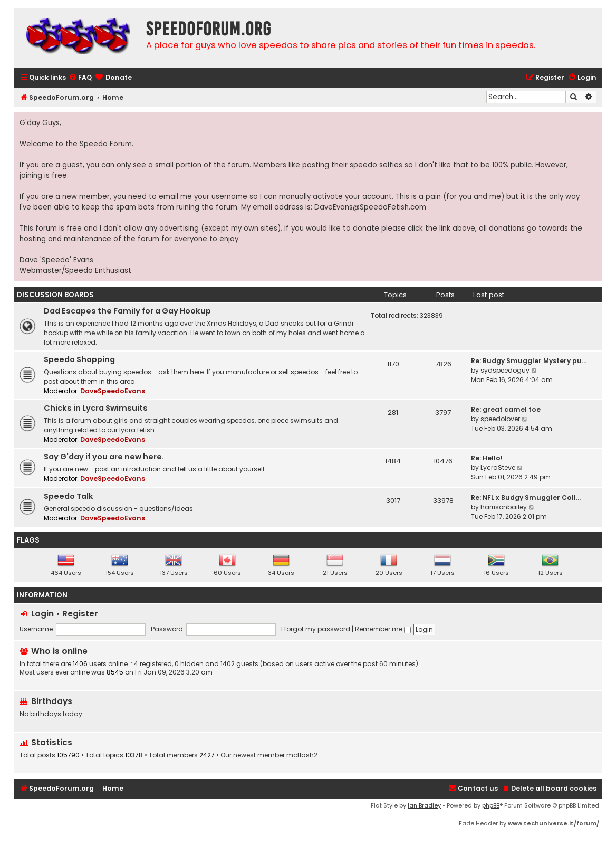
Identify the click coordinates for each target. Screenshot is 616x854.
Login (42, 614)
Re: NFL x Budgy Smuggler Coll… (526, 497)
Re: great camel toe (506, 409)
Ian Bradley (424, 805)
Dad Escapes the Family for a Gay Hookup (127, 311)
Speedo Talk (69, 496)
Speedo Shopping (79, 359)
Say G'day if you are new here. (104, 457)
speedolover (500, 419)
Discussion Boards (55, 295)
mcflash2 (302, 755)
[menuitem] (80, 78)
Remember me (383, 629)
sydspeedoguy (505, 370)
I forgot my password (316, 629)
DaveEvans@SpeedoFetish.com (370, 207)
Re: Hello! (487, 458)
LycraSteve (498, 467)
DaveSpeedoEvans (113, 391)
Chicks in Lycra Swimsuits (96, 408)
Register (80, 614)
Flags (28, 540)
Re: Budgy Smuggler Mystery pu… (529, 361)
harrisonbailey (504, 507)
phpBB (491, 805)
